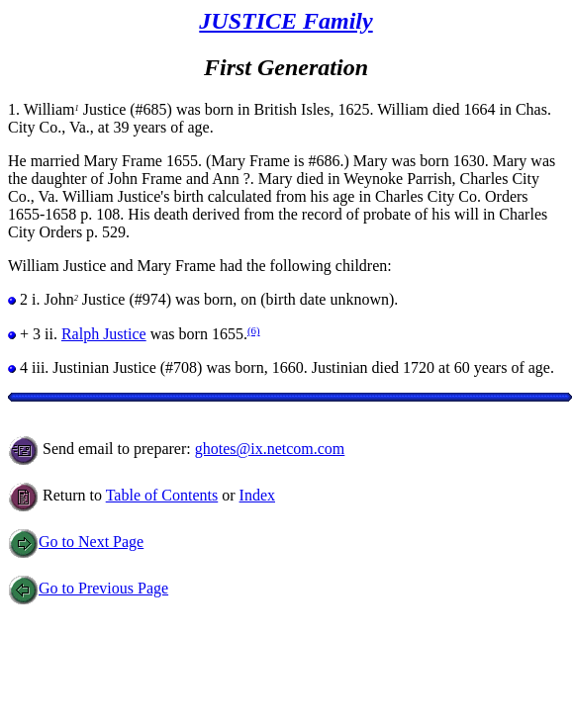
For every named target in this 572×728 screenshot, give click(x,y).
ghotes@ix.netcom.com (270, 449)
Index (257, 495)
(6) (254, 330)
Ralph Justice (104, 334)
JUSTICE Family (286, 21)
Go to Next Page (76, 542)
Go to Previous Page (88, 588)
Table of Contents (162, 495)
